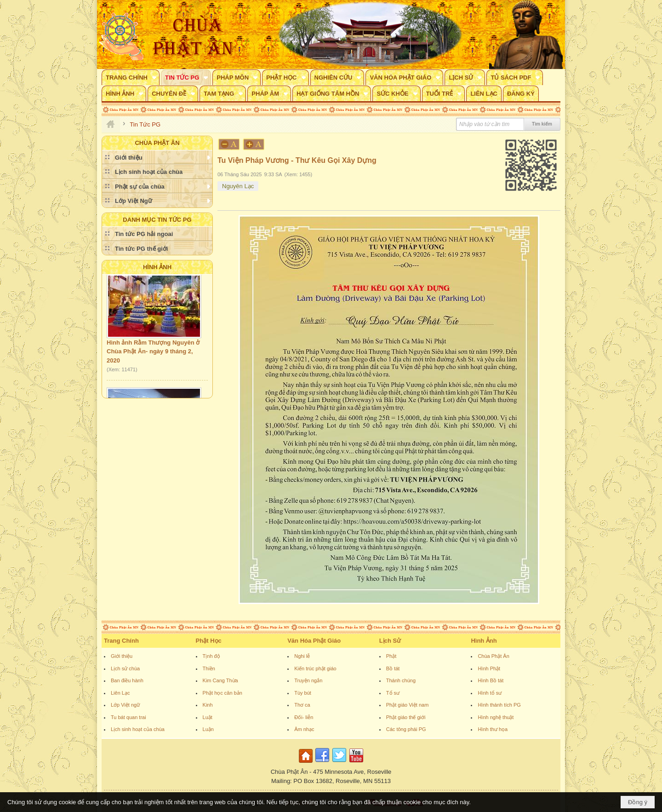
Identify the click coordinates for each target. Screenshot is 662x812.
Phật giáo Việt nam (408, 705)
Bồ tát (393, 668)
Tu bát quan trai (128, 717)
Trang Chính (121, 641)
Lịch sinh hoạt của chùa (138, 729)
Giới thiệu (122, 656)
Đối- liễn (304, 717)
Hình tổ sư (490, 693)
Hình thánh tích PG (499, 705)
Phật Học (209, 641)
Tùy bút (303, 693)
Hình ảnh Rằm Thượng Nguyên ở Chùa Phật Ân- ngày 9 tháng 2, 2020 (153, 353)
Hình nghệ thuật (496, 717)
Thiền (209, 668)
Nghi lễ (302, 656)
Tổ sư (393, 693)
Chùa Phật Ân (493, 656)
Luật (208, 717)
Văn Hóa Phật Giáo (314, 641)
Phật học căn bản (223, 693)
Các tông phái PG (406, 729)
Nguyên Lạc (238, 186)
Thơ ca (302, 705)
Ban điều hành (127, 680)
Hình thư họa (493, 729)
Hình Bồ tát (491, 680)
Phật (391, 656)
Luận (208, 729)
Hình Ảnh (157, 267)
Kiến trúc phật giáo (315, 668)
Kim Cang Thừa (220, 680)
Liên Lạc (120, 693)
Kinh (208, 705)
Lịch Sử (390, 641)
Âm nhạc (304, 729)
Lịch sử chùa (125, 668)
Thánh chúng (401, 680)
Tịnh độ (211, 656)
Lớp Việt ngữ (125, 705)
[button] (131, 77)
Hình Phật (489, 668)
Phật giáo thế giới (406, 717)
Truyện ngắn (308, 680)
